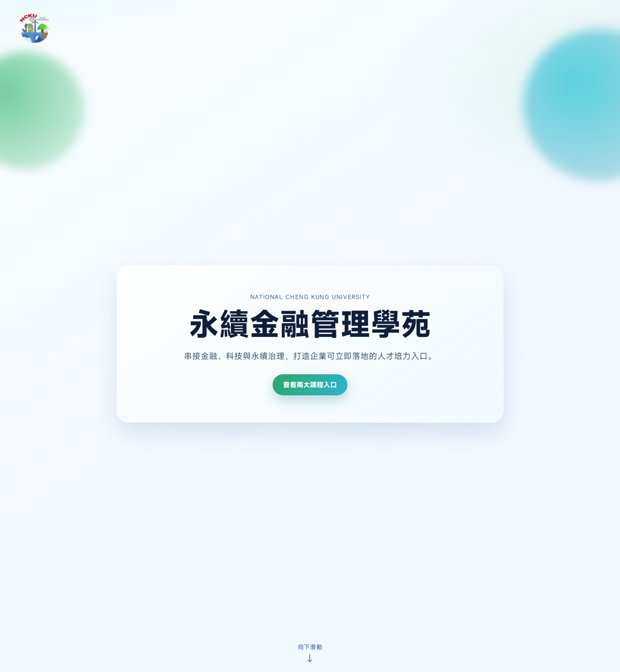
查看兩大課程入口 (310, 385)
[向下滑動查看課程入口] (310, 652)
